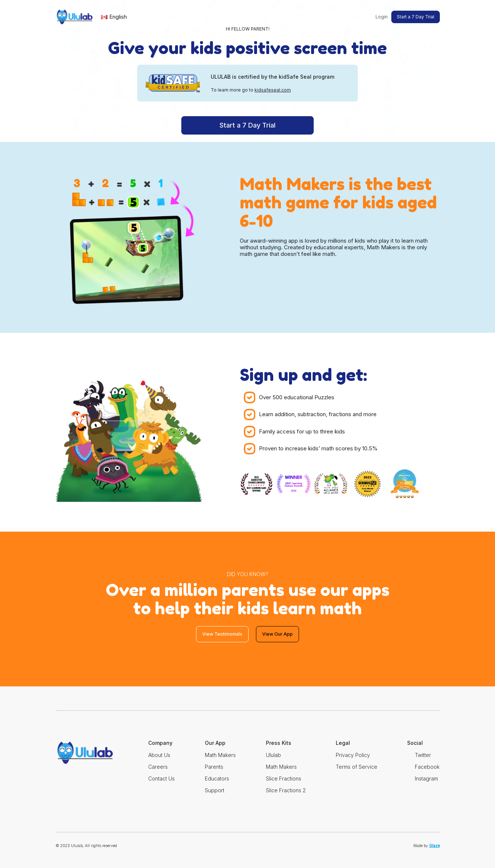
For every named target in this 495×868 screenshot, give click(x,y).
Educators (217, 778)
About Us (159, 755)
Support (215, 790)
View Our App (277, 634)
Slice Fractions (284, 778)
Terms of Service (357, 767)
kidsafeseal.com (273, 90)
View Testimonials (222, 634)
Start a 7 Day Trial (416, 17)
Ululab (273, 755)
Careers (158, 767)
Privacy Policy (353, 755)
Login (382, 17)
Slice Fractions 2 (286, 790)
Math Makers (220, 755)
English (114, 17)
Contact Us (161, 778)
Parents (214, 767)
